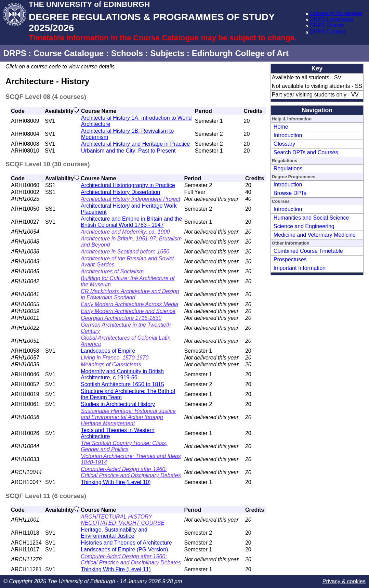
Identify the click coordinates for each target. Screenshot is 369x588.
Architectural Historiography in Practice (128, 185)
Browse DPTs (290, 193)
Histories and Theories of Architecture (126, 543)
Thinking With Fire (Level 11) (116, 569)
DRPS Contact (328, 32)
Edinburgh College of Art (240, 53)
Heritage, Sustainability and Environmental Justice (114, 533)
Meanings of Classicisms (111, 364)
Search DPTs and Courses (306, 152)
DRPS (15, 53)
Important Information (300, 268)
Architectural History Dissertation (120, 192)
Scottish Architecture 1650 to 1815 (122, 384)
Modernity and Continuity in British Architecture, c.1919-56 (122, 374)
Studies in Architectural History (118, 404)
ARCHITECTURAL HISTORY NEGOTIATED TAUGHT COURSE (123, 520)
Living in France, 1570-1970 (115, 358)
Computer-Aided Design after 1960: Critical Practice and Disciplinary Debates (131, 472)
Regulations (288, 168)
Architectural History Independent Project (130, 199)
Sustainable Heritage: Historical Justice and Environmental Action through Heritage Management (128, 417)
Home (281, 127)
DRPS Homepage (332, 19)
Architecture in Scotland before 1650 (125, 252)
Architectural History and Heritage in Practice (135, 144)
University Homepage (336, 13)
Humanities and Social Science (311, 218)
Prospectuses (290, 259)
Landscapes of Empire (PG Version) (124, 550)
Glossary (284, 144)
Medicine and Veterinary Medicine (315, 235)
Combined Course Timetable (308, 251)
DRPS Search (327, 25)
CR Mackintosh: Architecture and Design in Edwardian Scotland (130, 294)
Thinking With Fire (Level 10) (116, 482)
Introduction (288, 135)
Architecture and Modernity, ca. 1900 (125, 232)
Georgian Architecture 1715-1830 (121, 318)
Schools (127, 53)
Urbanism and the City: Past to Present (128, 151)
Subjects (167, 53)
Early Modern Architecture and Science (128, 311)
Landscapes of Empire (108, 351)
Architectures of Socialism (112, 271)
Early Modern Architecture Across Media (129, 304)
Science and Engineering (304, 226)
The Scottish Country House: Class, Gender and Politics (124, 446)
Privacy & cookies (344, 581)
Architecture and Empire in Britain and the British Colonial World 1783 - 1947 (131, 222)
